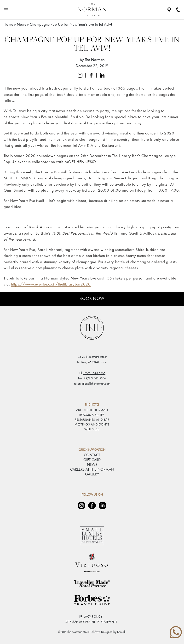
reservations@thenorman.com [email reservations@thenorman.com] (92, 384)
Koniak (121, 632)
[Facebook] (92, 505)
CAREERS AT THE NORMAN (92, 470)
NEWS (92, 465)
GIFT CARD (92, 460)
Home (8, 25)
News (21, 25)
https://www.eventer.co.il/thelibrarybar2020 (51, 284)
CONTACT (92, 455)
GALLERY (92, 474)
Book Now (92, 299)
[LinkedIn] (103, 505)
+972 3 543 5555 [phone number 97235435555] (94, 373)
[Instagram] (81, 505)
